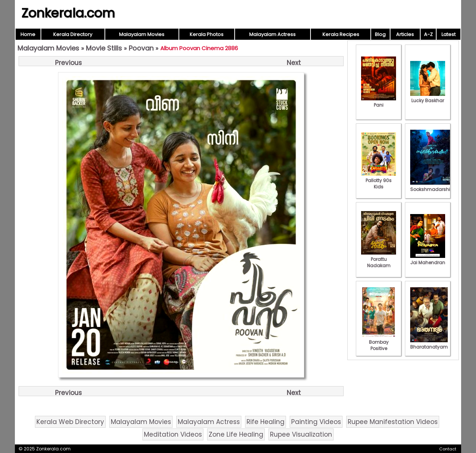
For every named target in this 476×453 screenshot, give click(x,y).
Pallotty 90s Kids (379, 180)
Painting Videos (316, 422)
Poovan (141, 48)
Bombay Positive (379, 342)
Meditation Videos (173, 434)
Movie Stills (104, 48)
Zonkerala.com (68, 13)
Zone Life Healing (236, 434)
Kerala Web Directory (70, 422)
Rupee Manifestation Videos (393, 422)
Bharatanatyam (429, 344)
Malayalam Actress (272, 34)
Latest (448, 34)
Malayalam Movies (142, 34)
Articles (405, 34)
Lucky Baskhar (428, 97)
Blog (380, 34)
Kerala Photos (207, 34)
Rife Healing (266, 422)
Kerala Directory (73, 34)
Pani (379, 102)
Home (28, 34)
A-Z (428, 34)
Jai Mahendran (428, 259)
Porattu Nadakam (379, 259)
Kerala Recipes (341, 34)
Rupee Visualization (301, 434)
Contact (448, 449)
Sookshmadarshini (432, 186)
